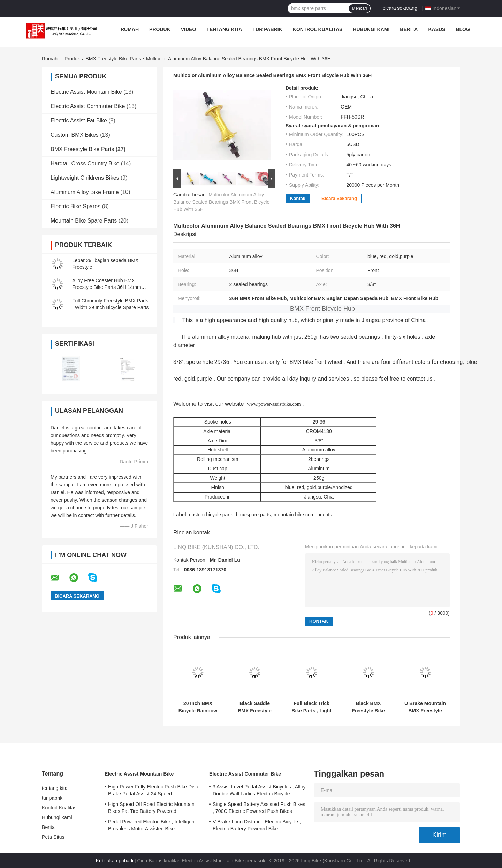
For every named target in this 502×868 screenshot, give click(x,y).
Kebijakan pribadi (115, 861)
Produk (160, 29)
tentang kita (224, 29)
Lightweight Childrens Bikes (85, 178)
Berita (409, 29)
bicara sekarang (400, 8)
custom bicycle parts (211, 515)
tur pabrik (267, 29)
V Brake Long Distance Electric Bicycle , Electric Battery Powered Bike (257, 825)
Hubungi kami (371, 29)
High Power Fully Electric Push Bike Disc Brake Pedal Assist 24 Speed (153, 790)
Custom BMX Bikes (75, 135)
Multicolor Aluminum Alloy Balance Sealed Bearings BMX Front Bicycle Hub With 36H (221, 202)
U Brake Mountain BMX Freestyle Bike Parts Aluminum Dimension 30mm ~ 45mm (425, 707)
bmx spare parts (253, 515)
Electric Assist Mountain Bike (86, 92)
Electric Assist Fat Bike (79, 121)
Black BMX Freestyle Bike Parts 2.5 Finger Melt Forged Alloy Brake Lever (368, 707)
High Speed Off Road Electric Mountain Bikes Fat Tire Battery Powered (151, 808)
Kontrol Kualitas (318, 29)
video (189, 29)
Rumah (130, 29)
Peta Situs (53, 837)
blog (463, 29)
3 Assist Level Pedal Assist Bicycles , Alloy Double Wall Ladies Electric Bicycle (259, 790)
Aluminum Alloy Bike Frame (85, 192)
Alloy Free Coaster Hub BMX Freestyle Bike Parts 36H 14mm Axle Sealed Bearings (107, 287)
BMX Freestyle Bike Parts (113, 59)
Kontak (298, 198)
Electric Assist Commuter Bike (88, 106)
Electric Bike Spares (75, 206)
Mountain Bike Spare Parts (84, 221)
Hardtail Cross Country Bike (85, 163)
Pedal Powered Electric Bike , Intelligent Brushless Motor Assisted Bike (152, 825)
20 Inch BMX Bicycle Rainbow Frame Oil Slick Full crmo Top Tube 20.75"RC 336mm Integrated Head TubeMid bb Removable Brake (198, 707)
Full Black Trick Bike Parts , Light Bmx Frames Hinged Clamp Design (311, 707)
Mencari (360, 8)
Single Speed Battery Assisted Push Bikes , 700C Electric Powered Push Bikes (259, 808)
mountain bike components (303, 515)
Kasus (437, 29)
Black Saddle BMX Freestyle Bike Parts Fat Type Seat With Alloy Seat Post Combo (255, 707)
